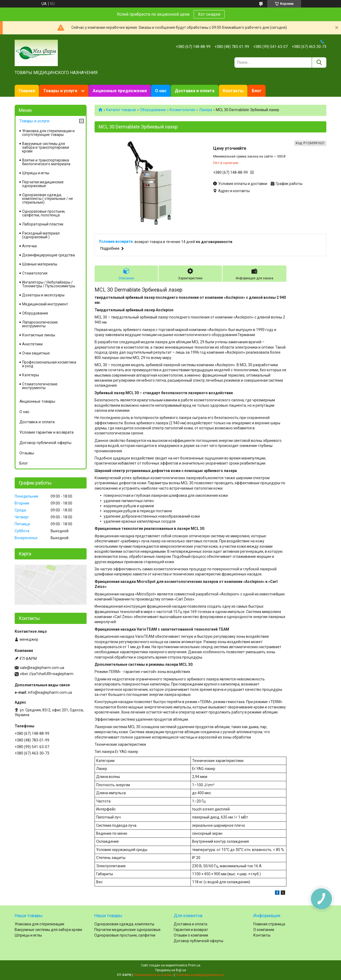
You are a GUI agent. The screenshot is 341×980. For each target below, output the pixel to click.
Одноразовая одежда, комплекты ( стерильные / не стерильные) (48, 199)
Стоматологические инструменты (40, 386)
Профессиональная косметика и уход (49, 364)
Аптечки (29, 246)
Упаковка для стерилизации (39, 924)
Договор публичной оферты (45, 443)
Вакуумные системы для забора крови (48, 930)
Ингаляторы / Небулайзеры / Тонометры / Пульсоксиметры (49, 284)
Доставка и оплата (195, 91)
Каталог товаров (121, 110)
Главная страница (269, 924)
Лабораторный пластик (43, 224)
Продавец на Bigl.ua (171, 970)
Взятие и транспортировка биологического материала (46, 162)
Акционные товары (37, 401)
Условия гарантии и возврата (46, 432)
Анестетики (32, 344)
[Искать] (319, 62)
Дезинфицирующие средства (48, 255)
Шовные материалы (40, 264)
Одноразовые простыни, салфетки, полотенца (44, 213)
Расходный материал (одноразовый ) (41, 235)
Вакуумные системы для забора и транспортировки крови (46, 147)
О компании (264, 930)
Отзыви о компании (191, 935)
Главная (27, 91)
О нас (161, 91)
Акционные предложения (120, 91)
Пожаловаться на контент (153, 975)
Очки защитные (36, 353)
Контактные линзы (39, 335)
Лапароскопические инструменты (40, 324)
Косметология (182, 110)
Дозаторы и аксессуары (43, 295)
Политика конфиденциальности (200, 975)
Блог (257, 91)
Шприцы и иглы (36, 173)
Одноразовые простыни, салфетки (125, 935)
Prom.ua (194, 965)
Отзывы (27, 453)
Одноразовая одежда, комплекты (124, 924)
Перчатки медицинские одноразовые (43, 184)
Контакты (233, 91)
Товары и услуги (60, 91)
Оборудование (153, 110)
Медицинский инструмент (45, 304)
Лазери (206, 110)
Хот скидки (209, 14)
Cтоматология (35, 273)
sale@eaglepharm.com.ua (42, 668)
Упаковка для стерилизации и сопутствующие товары (48, 133)
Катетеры (31, 375)
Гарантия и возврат (191, 930)
